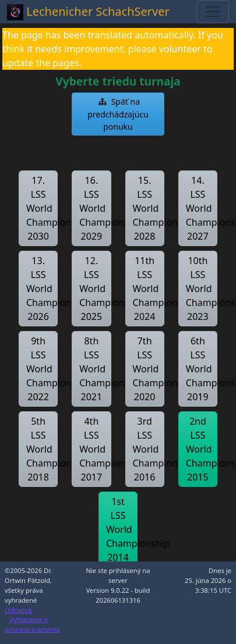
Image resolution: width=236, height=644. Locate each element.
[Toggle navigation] (213, 12)
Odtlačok (18, 610)
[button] (118, 114)
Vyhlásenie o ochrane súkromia (32, 624)
